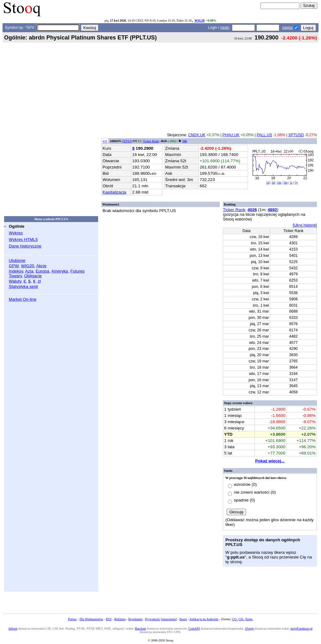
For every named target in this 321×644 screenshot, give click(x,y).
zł (39, 281)
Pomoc (72, 619)
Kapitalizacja (114, 192)
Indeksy (16, 271)
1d (268, 182)
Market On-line (23, 299)
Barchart (140, 628)
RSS (109, 619)
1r (291, 182)
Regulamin (135, 619)
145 (184, 141)
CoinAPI (194, 628)
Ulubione (17, 260)
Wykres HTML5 (23, 239)
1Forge (249, 628)
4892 (272, 210)
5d (273, 182)
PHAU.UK (231, 135)
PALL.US (264, 135)
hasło (225, 28)
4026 (252, 210)
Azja (29, 271)
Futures (77, 271)
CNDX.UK (197, 135)
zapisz (287, 28)
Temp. (249, 619)
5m (285, 182)
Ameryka (60, 271)
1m (279, 182)
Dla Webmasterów (91, 619)
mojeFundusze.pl (302, 628)
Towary (15, 276)
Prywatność (153, 619)
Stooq (183, 619)
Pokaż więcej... (270, 461)
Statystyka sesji (23, 286)
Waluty (15, 281)
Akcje (41, 266)
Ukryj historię (305, 225)
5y (296, 182)
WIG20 (199, 21)
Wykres (16, 233)
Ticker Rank (151, 141)
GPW (14, 266)
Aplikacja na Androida (204, 619)
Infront (13, 628)
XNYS (127, 141)
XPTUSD (296, 135)
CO (235, 619)
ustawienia (169, 619)
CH (241, 619)
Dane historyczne (25, 246)
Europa (42, 271)
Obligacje (33, 276)
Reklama (120, 619)
